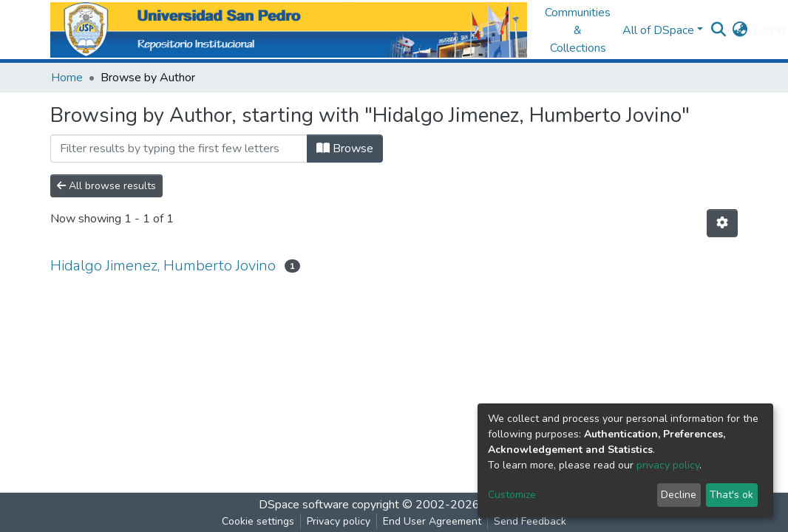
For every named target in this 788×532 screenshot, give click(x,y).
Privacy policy (339, 521)
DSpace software (304, 505)
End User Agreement (432, 521)
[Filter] (179, 149)
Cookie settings (258, 521)
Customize (512, 495)
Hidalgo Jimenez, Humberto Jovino (163, 266)
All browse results (106, 186)
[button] (740, 30)
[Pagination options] (722, 223)
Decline (679, 495)
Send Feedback (530, 521)
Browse (345, 149)
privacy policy (668, 465)
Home (67, 78)
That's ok (731, 495)
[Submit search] (718, 30)
